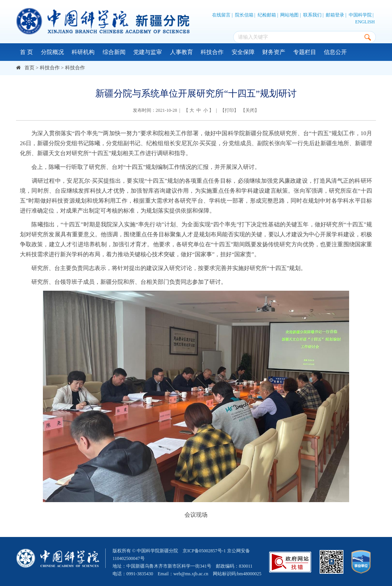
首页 (29, 68)
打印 (229, 110)
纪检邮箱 (267, 15)
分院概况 (52, 52)
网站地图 (289, 15)
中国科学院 (360, 15)
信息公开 (335, 52)
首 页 (26, 52)
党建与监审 (148, 52)
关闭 (250, 110)
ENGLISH (365, 22)
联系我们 (312, 15)
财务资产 (274, 52)
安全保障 (243, 52)
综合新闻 (114, 52)
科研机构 (83, 52)
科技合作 (212, 52)
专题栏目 (305, 52)
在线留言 (221, 15)
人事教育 (181, 52)
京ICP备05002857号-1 (204, 551)
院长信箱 (244, 15)
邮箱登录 (335, 15)
